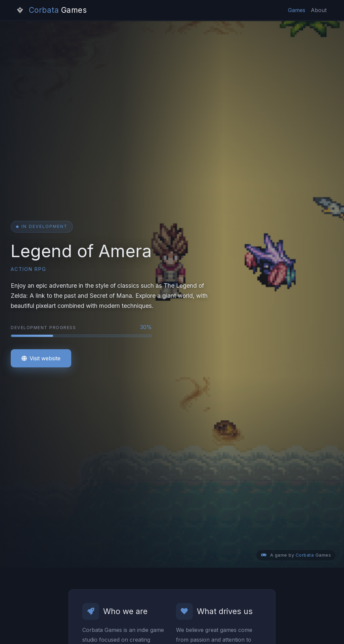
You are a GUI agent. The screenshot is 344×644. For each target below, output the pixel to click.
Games (297, 10)
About (319, 10)
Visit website (41, 358)
